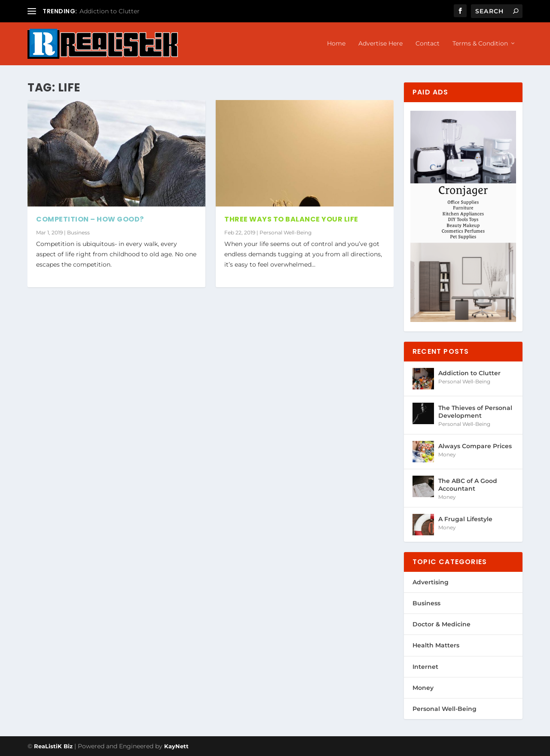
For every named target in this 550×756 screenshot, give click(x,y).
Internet (425, 667)
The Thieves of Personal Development (475, 412)
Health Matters (436, 645)
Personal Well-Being (286, 232)
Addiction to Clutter (110, 11)
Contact (428, 44)
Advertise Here (380, 44)
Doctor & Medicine (442, 624)
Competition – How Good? (90, 219)
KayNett (176, 746)
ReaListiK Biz (53, 746)
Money (447, 454)
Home (336, 44)
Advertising (431, 582)
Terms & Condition (480, 44)
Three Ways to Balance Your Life (291, 219)
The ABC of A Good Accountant (468, 485)
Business (78, 232)
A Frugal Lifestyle (465, 519)
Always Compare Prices (475, 446)
